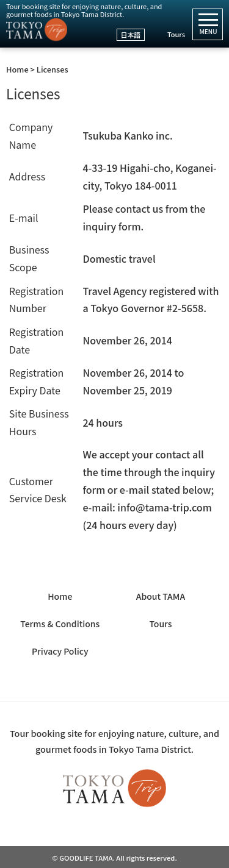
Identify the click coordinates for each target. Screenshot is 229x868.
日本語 (131, 35)
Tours (176, 34)
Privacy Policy (60, 651)
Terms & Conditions (60, 624)
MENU (208, 27)
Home (60, 596)
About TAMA (161, 596)
